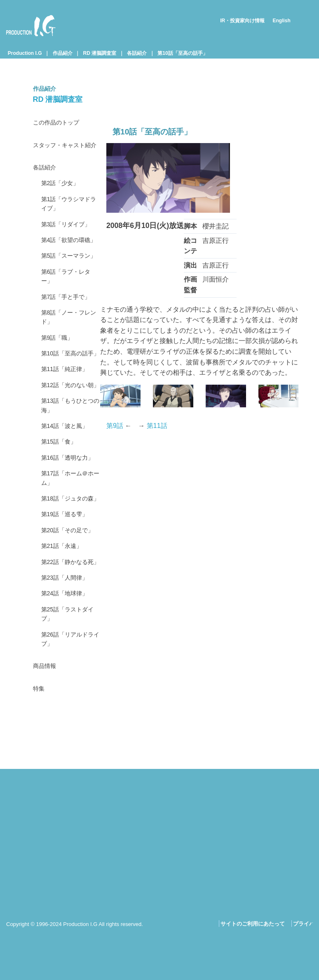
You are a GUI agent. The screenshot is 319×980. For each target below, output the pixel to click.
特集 (40, 833)
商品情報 (46, 809)
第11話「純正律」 (68, 433)
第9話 (115, 426)
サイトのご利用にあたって (253, 924)
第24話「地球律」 (68, 730)
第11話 (157, 426)
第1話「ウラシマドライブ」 (69, 221)
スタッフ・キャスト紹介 (66, 152)
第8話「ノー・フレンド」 (69, 366)
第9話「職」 (60, 388)
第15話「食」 (61, 523)
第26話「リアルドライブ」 (68, 780)
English (281, 21)
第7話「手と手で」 (69, 344)
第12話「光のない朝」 (68, 456)
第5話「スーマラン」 (66, 293)
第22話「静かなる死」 (68, 690)
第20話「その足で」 (65, 645)
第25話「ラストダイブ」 (68, 753)
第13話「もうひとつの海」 (68, 483)
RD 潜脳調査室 (100, 53)
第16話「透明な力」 (65, 545)
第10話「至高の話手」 (182, 53)
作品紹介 (63, 53)
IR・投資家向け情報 (242, 21)
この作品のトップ (59, 123)
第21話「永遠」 (65, 668)
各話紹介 (137, 53)
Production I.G (31, 26)
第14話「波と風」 (68, 506)
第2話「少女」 (63, 199)
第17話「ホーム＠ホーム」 (68, 573)
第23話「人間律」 (68, 713)
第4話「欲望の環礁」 (66, 266)
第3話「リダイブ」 (69, 243)
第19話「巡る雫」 (68, 623)
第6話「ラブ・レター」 (69, 321)
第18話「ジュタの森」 (68, 601)
